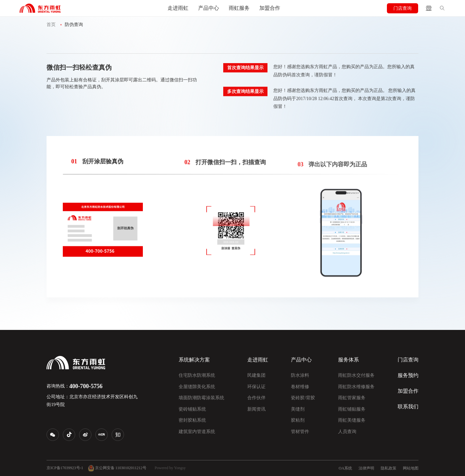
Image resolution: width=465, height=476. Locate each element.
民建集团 (256, 375)
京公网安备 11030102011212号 (117, 468)
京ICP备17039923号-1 (65, 468)
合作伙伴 (256, 398)
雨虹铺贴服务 (352, 409)
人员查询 (347, 432)
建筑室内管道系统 (197, 432)
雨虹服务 (239, 8)
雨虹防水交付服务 (356, 375)
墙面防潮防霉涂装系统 (201, 398)
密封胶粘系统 (192, 420)
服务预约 (408, 375)
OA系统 (345, 468)
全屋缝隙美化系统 (197, 387)
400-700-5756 (86, 386)
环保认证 (256, 387)
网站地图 (411, 468)
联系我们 (408, 407)
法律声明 (366, 468)
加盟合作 (270, 8)
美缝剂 (298, 409)
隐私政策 (389, 468)
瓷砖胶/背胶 (303, 398)
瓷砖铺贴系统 (192, 409)
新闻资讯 (256, 409)
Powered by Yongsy (170, 468)
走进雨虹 (178, 8)
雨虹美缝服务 (352, 420)
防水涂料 (300, 375)
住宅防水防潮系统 (197, 375)
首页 (51, 25)
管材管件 (300, 432)
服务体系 (349, 360)
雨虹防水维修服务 (356, 387)
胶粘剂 (298, 420)
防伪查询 (74, 25)
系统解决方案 (194, 360)
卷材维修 (300, 387)
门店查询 (403, 8)
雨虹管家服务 (352, 398)
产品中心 (209, 8)
